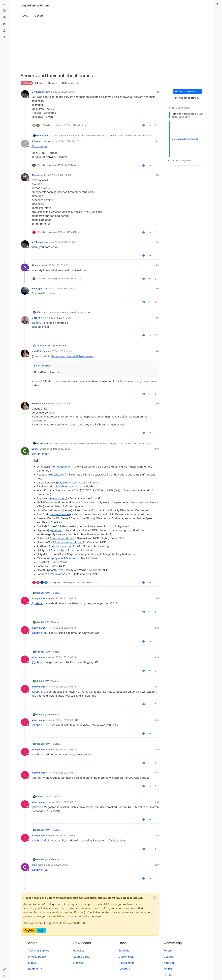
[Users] (4, 30)
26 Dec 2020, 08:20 (66, 835)
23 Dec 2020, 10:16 (59, 265)
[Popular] (4, 24)
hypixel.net (55, 530)
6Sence (36, 175)
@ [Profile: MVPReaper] (40, 454)
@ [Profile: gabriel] (37, 603)
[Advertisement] (111, 45)
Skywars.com (58, 498)
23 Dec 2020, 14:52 (62, 404)
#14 (157, 687)
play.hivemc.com (59, 490)
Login (41, 930)
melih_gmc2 (38, 288)
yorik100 (36, 351)
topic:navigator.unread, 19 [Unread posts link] (185, 139)
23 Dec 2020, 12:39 (61, 318)
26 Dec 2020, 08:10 (66, 628)
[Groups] (4, 37)
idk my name (38, 598)
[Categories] (4, 4)
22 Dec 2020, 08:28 (61, 175)
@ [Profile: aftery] (36, 323)
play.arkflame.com (62, 546)
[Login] (218, 4)
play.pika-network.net (68, 486)
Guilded (169, 957)
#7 (157, 318)
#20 (157, 865)
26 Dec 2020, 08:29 (58, 865)
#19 (157, 835)
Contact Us (35, 969)
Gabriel (35, 449)
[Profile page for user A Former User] (25, 144)
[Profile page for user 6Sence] (25, 177)
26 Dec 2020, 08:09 (66, 598)
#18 (157, 802)
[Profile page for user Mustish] (25, 320)
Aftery (35, 265)
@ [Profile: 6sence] (37, 807)
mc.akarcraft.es (60, 514)
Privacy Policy (37, 957)
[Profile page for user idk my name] (25, 601)
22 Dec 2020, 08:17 (64, 92)
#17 (157, 773)
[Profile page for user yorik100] (25, 354)
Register (30, 930)
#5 (157, 265)
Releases (79, 950)
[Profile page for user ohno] (25, 867)
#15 (157, 720)
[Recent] (4, 11)
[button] (4, 969)
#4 (157, 242)
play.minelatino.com (65, 558)
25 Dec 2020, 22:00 (60, 449)
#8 (157, 351)
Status (32, 963)
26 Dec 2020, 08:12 (66, 687)
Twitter (168, 969)
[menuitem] (218, 4)
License (78, 963)
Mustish (36, 318)
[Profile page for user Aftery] (25, 267)
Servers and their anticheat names (72, 356)
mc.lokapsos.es (61, 574)
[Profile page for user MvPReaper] (25, 94)
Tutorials (124, 950)
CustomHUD (126, 957)
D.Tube (168, 975)
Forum (168, 950)
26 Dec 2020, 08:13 (66, 720)
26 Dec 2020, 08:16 (66, 773)
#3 (157, 175)
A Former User (39, 141)
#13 (157, 657)
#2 (157, 141)
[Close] (155, 898)
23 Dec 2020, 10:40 (65, 288)
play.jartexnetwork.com (72, 482)
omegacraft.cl (62, 467)
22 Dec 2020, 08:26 (68, 141)
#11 (157, 598)
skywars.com (78, 754)
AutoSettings (126, 963)
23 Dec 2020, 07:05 (65, 242)
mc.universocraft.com (69, 542)
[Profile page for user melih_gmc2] (25, 291)
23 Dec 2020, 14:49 (62, 351)
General (27, 83)
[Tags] (4, 17)
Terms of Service (39, 950)
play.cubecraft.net (62, 538)
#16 (157, 749)
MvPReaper (38, 92)
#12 (157, 628)
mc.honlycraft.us (62, 550)
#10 (157, 449)
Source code (81, 957)
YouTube (169, 963)
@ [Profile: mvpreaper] (40, 146)
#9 (157, 404)
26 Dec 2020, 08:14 (66, 749)
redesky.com (57, 475)
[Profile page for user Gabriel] (25, 451)
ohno (34, 865)
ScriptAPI (124, 969)
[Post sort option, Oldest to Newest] (188, 98)
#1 (158, 92)
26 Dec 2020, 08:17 (66, 802)
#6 (157, 288)
